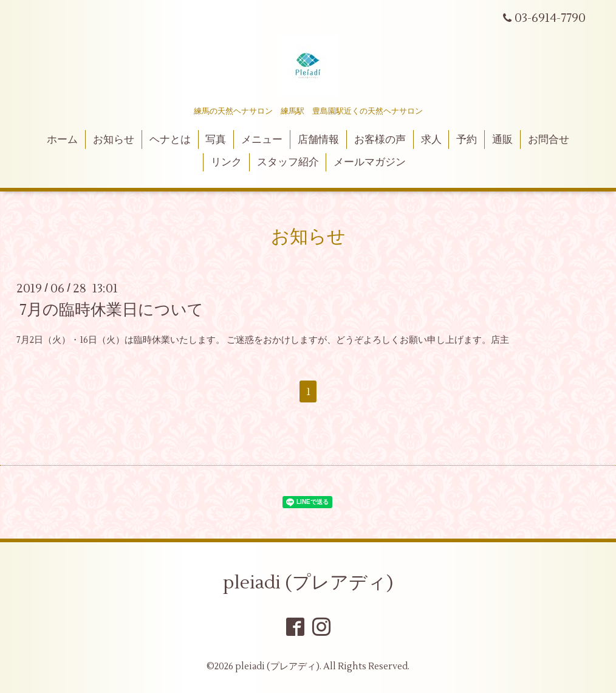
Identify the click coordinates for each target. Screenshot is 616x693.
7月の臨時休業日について (111, 310)
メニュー (262, 140)
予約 (467, 140)
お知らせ (114, 140)
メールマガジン (370, 162)
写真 (216, 140)
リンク (226, 162)
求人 (431, 140)
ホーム (62, 140)
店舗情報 (318, 140)
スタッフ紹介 (288, 162)
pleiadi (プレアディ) (308, 583)
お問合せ (549, 140)
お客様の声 (380, 140)
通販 (502, 140)
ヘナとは (170, 140)
